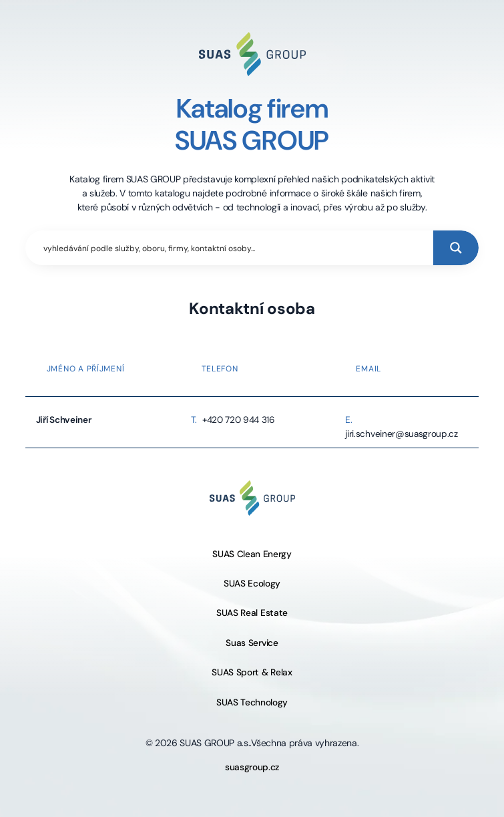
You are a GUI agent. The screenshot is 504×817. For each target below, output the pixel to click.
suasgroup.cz (252, 767)
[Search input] (236, 248)
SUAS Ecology (252, 584)
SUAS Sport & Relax (252, 672)
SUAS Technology (252, 702)
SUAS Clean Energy (252, 554)
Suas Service (252, 643)
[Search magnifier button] (456, 248)
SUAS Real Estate (252, 613)
